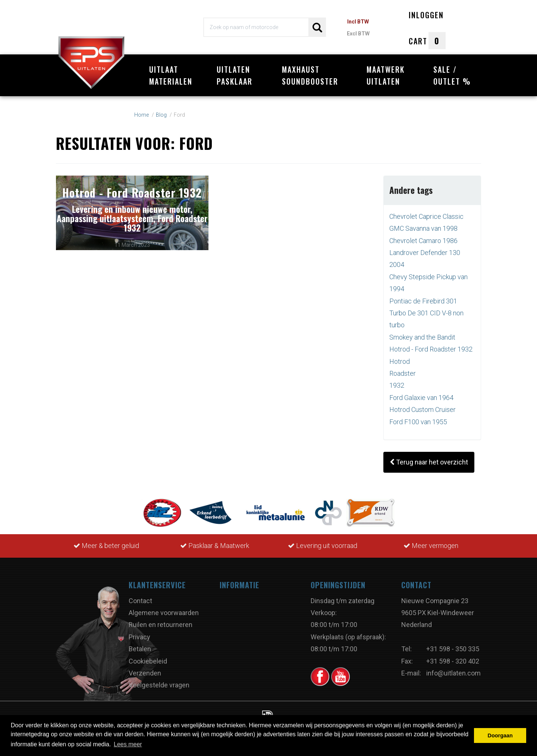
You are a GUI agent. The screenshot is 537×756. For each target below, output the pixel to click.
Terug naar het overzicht (429, 458)
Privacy (139, 633)
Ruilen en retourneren (161, 621)
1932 (397, 382)
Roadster (403, 370)
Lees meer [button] (128, 744)
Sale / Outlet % (452, 75)
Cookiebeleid (148, 657)
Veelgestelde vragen (159, 681)
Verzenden (145, 669)
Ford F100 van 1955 (418, 418)
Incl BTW (358, 22)
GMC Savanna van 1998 (423, 225)
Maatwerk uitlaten (386, 75)
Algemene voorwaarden (164, 609)
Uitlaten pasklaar (235, 75)
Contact (140, 597)
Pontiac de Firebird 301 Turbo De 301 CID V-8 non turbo (426, 309)
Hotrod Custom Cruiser (423, 406)
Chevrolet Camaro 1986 (423, 237)
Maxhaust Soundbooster (310, 75)
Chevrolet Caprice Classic (426, 212)
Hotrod (400, 357)
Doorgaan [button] (500, 735)
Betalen (140, 645)
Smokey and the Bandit (422, 333)
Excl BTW (358, 34)
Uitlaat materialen (171, 75)
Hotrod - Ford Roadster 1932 (431, 345)
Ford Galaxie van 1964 (421, 393)
